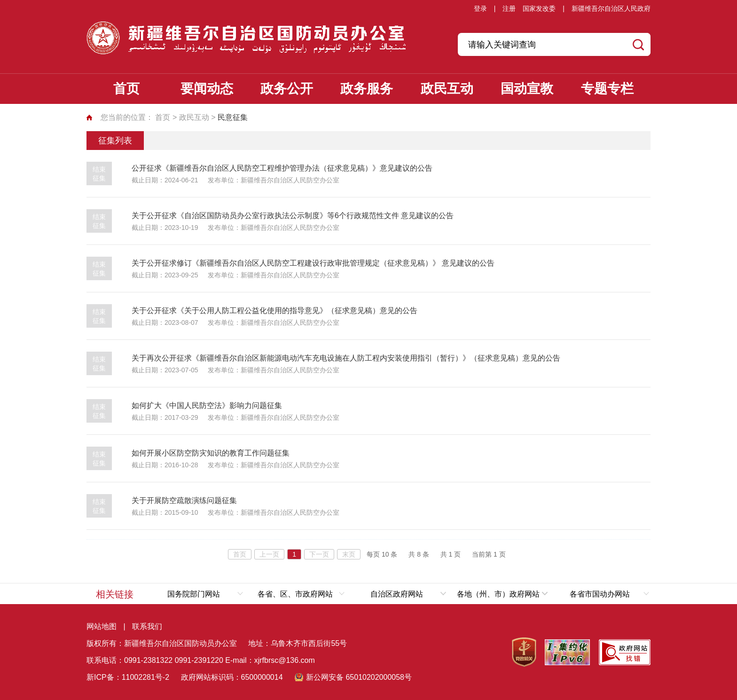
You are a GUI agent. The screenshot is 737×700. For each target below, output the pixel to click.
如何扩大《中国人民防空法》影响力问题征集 (207, 405)
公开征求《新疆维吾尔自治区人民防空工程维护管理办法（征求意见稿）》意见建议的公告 (282, 168)
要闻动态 (207, 89)
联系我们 (147, 626)
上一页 (269, 554)
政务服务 (367, 89)
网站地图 (102, 626)
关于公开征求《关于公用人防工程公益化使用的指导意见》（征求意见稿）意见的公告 (274, 311)
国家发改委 (539, 8)
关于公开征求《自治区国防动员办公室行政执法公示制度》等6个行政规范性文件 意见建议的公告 (293, 216)
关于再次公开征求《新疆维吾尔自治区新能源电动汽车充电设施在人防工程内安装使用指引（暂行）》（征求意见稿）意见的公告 (346, 358)
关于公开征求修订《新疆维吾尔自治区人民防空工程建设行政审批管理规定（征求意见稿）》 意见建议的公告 (313, 263)
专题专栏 (607, 89)
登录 (480, 8)
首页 (126, 89)
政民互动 (447, 89)
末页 (349, 554)
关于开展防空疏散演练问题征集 (184, 500)
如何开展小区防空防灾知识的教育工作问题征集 (211, 453)
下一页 (319, 554)
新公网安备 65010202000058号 (359, 677)
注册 (509, 8)
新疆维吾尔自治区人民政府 (611, 8)
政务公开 (287, 89)
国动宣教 (527, 89)
